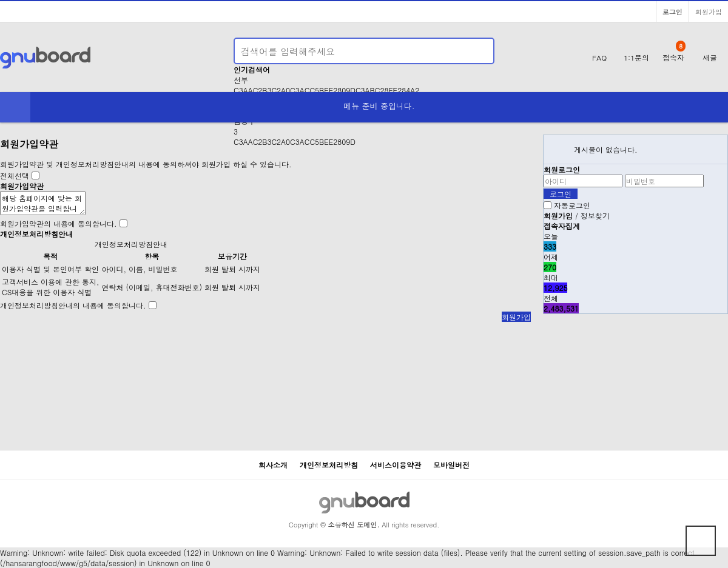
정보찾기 (595, 216)
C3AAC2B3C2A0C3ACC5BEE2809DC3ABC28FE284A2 (326, 90)
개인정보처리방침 (329, 465)
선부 (241, 80)
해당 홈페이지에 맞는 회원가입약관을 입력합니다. (43, 203)
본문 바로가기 (0, 0)
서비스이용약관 (396, 465)
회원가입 (709, 12)
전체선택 (15, 175)
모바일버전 (451, 465)
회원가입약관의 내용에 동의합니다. (59, 223)
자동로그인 (572, 205)
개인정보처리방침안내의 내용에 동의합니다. (73, 305)
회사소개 (273, 465)
